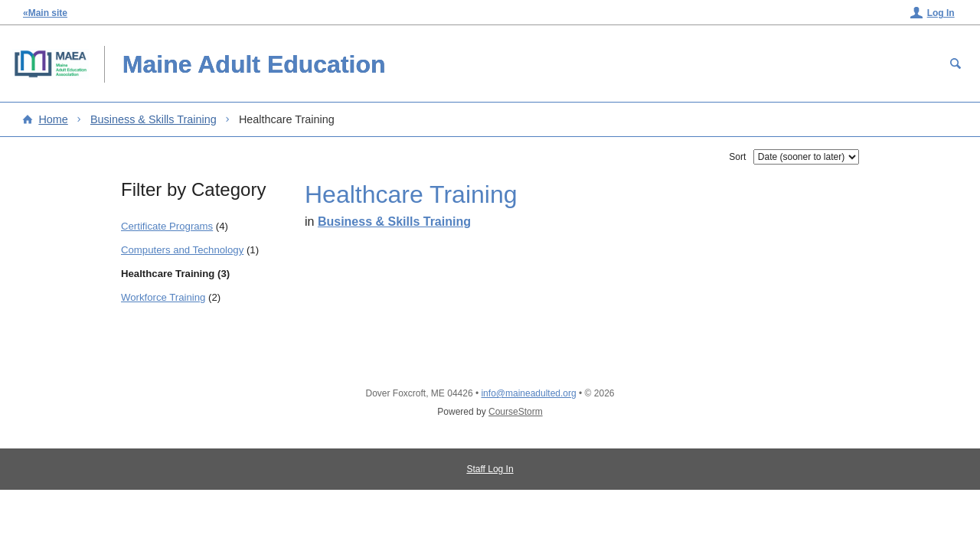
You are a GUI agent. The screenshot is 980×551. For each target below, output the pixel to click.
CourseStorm (516, 412)
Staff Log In (490, 469)
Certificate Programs (167, 226)
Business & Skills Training (154, 119)
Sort (737, 157)
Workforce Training (163, 297)
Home (53, 119)
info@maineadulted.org (528, 393)
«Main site (45, 13)
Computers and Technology (182, 250)
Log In (941, 13)
